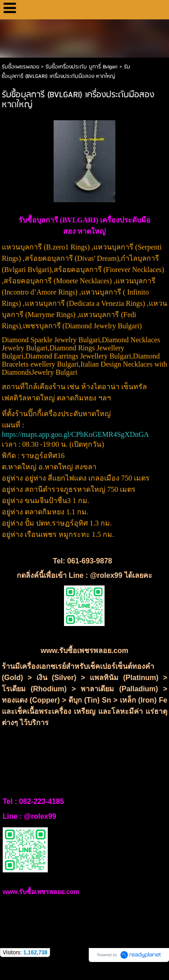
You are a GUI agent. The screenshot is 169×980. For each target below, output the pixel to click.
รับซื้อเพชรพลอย (21, 67)
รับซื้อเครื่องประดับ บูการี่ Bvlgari (82, 67)
